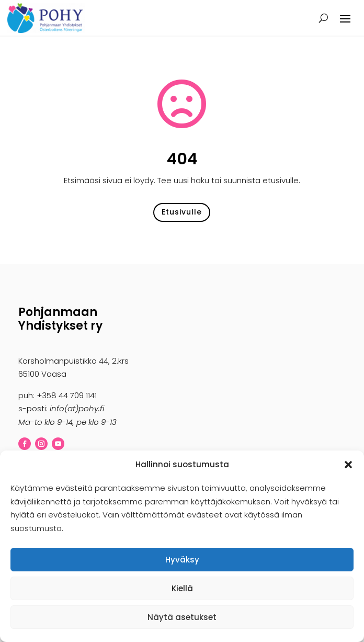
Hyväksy (182, 560)
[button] (348, 465)
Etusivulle (182, 212)
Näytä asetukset (182, 617)
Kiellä (182, 588)
